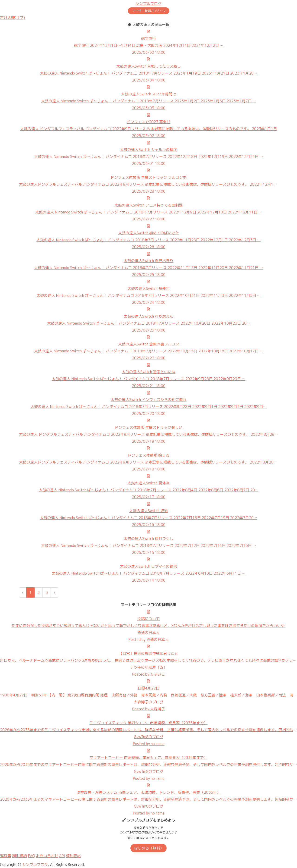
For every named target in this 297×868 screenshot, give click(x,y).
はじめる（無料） (149, 848)
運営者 (6, 856)
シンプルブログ (148, 3)
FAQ (31, 856)
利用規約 (19, 856)
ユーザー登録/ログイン (149, 11)
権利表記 (73, 856)
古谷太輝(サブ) (12, 18)
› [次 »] (54, 592)
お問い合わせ (47, 856)
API (62, 856)
